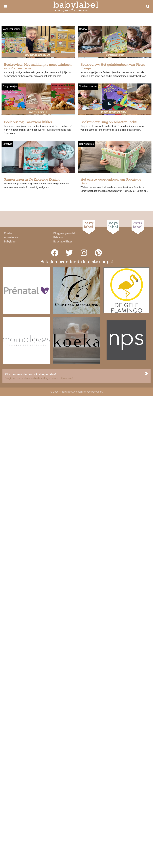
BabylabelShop (63, 241)
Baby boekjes (10, 86)
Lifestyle (7, 144)
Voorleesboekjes (12, 29)
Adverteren (11, 237)
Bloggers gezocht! (64, 233)
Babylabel (10, 241)
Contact (9, 233)
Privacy (58, 237)
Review (83, 29)
